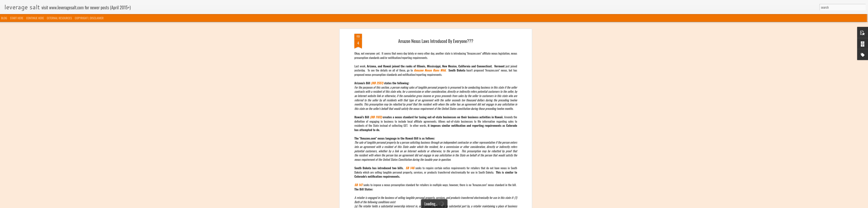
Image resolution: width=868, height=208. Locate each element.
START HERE (17, 18)
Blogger (456, 205)
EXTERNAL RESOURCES (59, 18)
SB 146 (410, 97)
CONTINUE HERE (35, 18)
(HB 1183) (376, 46)
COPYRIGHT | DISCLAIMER (89, 18)
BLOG (4, 18)
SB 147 (358, 114)
